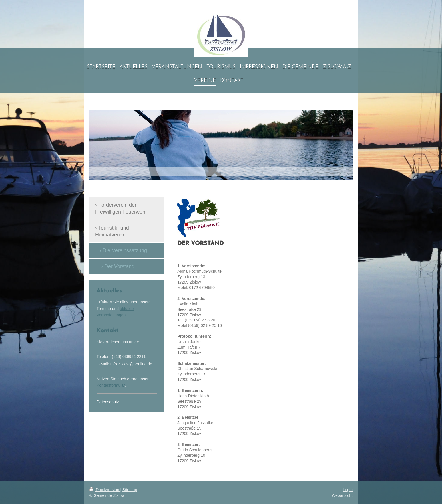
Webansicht (342, 495)
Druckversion (105, 490)
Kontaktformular (111, 385)
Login (348, 490)
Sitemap (130, 490)
